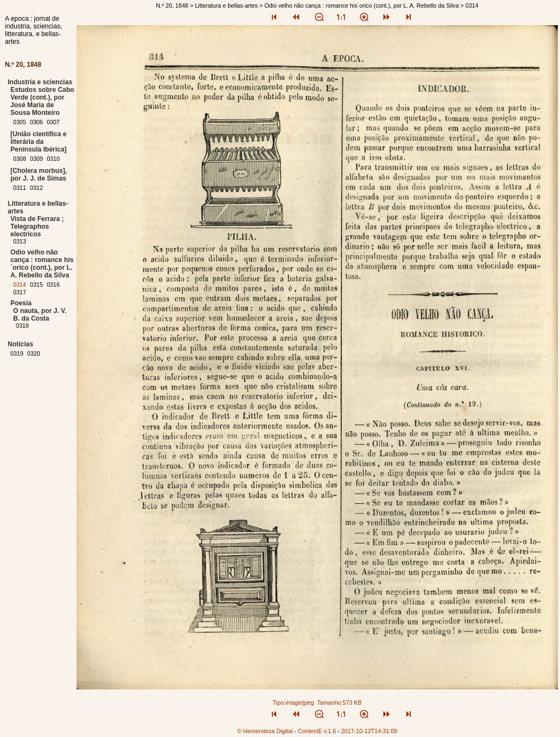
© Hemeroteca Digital (265, 731)
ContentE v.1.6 (317, 731)
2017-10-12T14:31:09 (369, 731)
